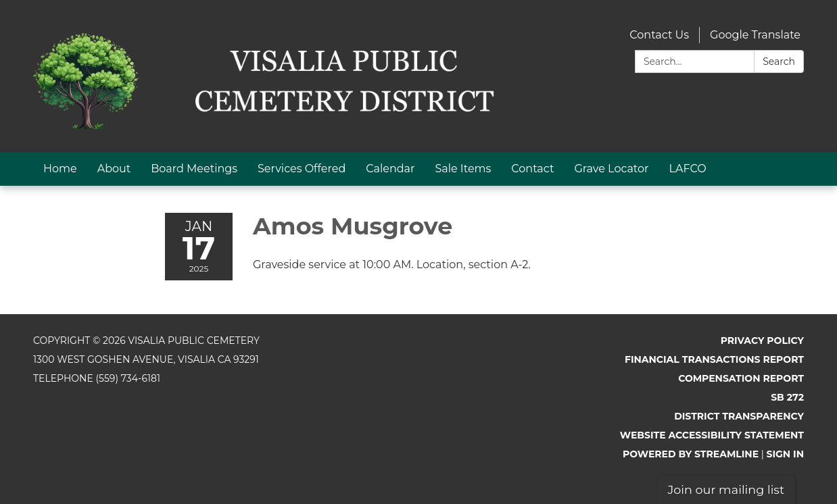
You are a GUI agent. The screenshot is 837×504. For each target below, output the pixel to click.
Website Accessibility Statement (712, 435)
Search (779, 61)
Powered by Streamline (691, 454)
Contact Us (659, 35)
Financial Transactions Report (714, 359)
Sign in (786, 454)
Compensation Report (741, 378)
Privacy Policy (762, 341)
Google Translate (755, 35)
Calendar (390, 169)
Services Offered (302, 169)
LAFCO (688, 169)
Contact (532, 169)
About (114, 169)
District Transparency (739, 416)
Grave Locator (611, 169)
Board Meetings (194, 169)
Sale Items (463, 169)
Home (60, 169)
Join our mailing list (726, 489)
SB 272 (787, 397)
